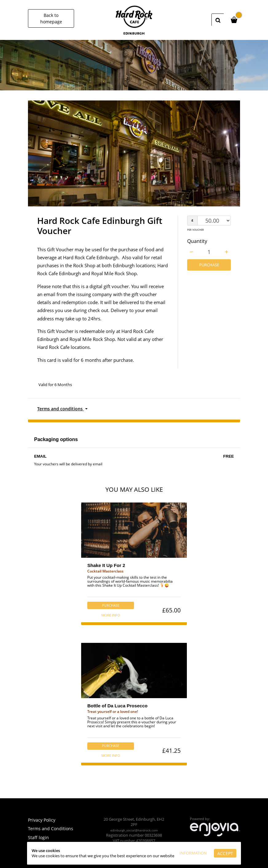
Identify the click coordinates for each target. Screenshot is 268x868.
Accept (185, 854)
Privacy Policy (43, 820)
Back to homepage (51, 18)
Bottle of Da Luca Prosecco (117, 709)
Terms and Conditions (51, 828)
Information (192, 845)
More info (110, 617)
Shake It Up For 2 (106, 567)
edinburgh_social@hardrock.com (134, 830)
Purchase (209, 265)
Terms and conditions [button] (61, 409)
